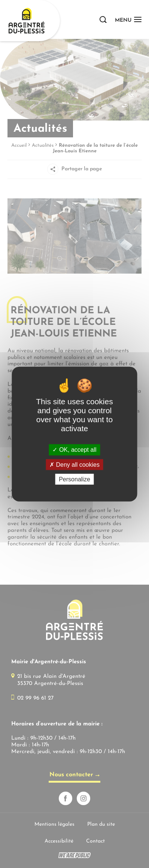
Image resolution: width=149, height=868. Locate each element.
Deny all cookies (74, 464)
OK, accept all (74, 450)
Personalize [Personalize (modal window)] (74, 479)
